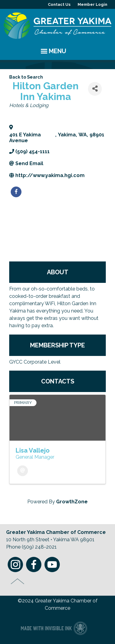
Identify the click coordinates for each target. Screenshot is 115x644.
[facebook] (16, 192)
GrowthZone (72, 502)
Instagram (15, 564)
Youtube (52, 564)
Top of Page (18, 581)
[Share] (95, 89)
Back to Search (26, 77)
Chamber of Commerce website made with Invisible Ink (54, 628)
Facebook (34, 564)
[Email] (23, 471)
